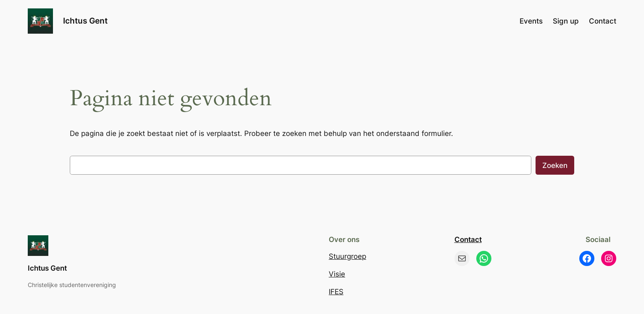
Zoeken (555, 165)
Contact (468, 239)
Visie (337, 274)
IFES (336, 292)
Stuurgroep (347, 256)
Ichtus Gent (85, 21)
